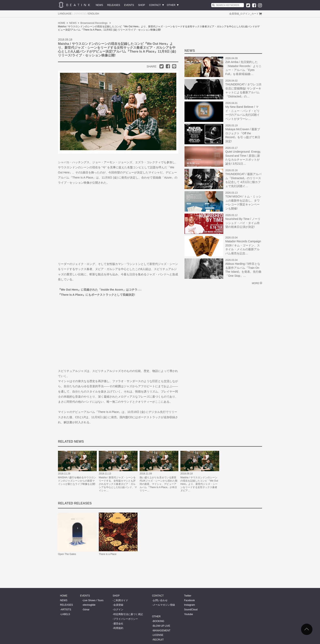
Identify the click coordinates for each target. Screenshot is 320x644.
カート (255, 14)
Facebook (189, 600)
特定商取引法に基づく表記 (128, 614)
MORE (256, 283)
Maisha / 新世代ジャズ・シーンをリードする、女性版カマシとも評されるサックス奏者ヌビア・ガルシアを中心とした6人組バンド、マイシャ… (118, 484)
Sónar (86, 610)
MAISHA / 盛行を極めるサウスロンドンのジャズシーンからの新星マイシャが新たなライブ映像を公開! (77, 481)
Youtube (189, 614)
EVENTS (129, 5)
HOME (62, 23)
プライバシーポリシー (126, 619)
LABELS (65, 614)
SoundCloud (191, 610)
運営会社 (118, 624)
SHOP (141, 5)
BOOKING (159, 621)
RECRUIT (158, 640)
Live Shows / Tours (93, 600)
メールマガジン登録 (164, 605)
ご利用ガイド (121, 600)
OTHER (171, 5)
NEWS (99, 5)
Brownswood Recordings (94, 23)
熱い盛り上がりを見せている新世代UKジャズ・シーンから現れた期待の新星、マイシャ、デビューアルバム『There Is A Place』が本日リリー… (158, 484)
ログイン (245, 14)
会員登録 (234, 14)
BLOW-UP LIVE (162, 626)
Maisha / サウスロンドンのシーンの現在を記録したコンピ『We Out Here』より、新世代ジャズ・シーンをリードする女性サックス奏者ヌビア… (199, 484)
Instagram (189, 605)
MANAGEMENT (162, 631)
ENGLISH (94, 14)
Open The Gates (67, 554)
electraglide (89, 605)
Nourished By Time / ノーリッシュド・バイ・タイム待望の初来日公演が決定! (243, 223)
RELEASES (114, 5)
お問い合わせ (160, 600)
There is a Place (108, 554)
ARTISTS (66, 610)
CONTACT (155, 5)
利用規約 (118, 628)
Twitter (188, 596)
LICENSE (158, 635)
